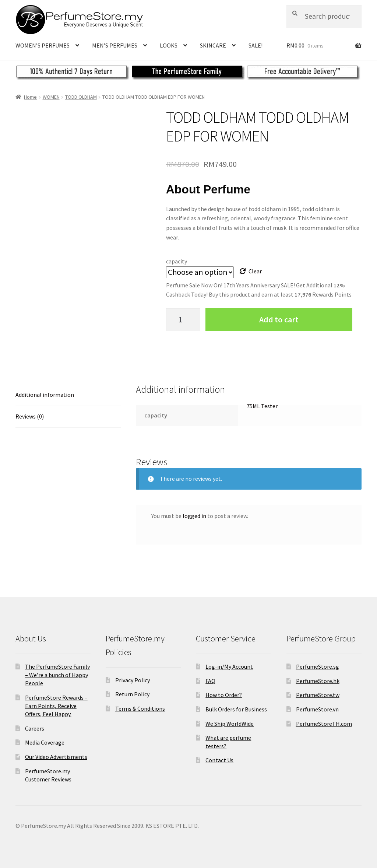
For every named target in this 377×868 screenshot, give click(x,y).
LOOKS (169, 45)
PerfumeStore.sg (318, 666)
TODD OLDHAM (81, 97)
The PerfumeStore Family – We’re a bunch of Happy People (57, 675)
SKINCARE (213, 45)
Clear (255, 271)
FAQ (210, 681)
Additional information (45, 395)
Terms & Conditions (140, 708)
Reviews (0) (30, 416)
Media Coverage (45, 742)
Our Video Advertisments (56, 757)
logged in (194, 516)
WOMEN (51, 97)
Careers (35, 728)
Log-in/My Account (229, 666)
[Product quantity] (183, 320)
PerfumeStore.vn (317, 709)
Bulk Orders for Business (236, 709)
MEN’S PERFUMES (115, 45)
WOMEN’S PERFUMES (43, 45)
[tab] (68, 395)
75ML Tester (262, 406)
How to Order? (224, 695)
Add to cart (279, 319)
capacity (177, 261)
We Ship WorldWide (230, 724)
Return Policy (132, 694)
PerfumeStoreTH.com (324, 724)
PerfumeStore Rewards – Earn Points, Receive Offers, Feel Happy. (56, 706)
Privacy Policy (133, 680)
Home (30, 97)
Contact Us (219, 760)
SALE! (256, 45)
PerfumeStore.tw (318, 695)
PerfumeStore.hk (318, 681)
